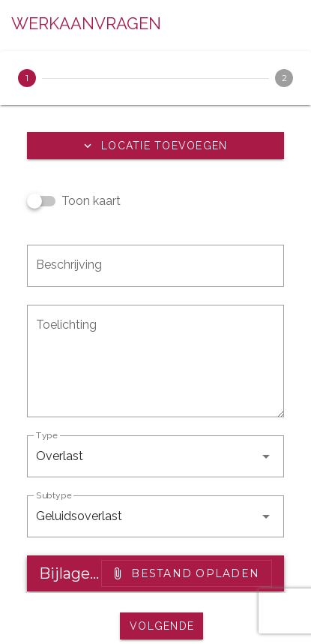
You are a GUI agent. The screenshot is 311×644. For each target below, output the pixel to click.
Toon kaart (91, 201)
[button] (155, 146)
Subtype (54, 495)
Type (47, 435)
